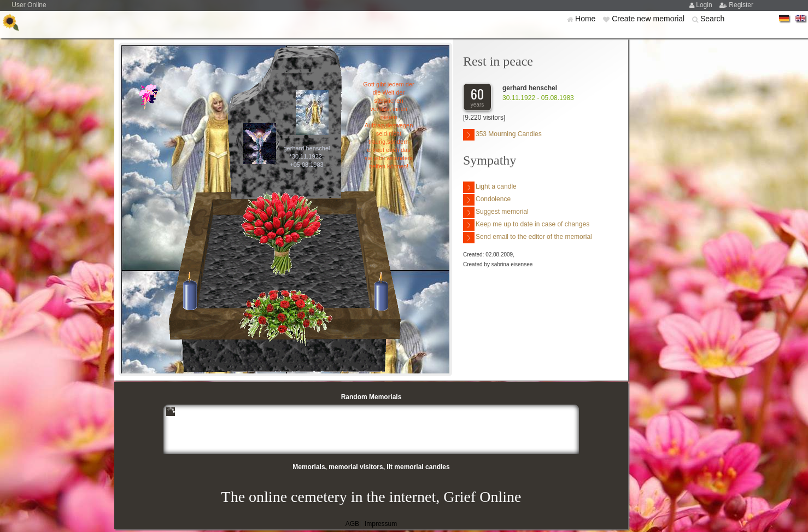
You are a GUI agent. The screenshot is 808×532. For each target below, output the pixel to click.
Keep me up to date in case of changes (526, 225)
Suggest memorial (496, 212)
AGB (352, 524)
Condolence (487, 200)
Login (705, 5)
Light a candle (490, 187)
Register (741, 5)
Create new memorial (649, 19)
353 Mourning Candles (502, 135)
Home (586, 19)
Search (712, 19)
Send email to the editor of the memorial (528, 238)
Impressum (381, 524)
